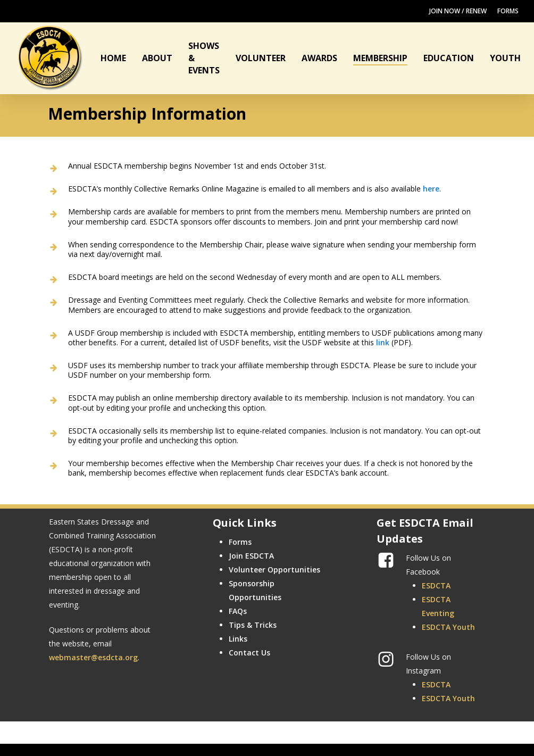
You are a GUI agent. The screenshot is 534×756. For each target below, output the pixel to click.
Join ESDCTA (251, 556)
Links (238, 639)
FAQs (238, 611)
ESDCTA (436, 585)
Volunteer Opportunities (274, 570)
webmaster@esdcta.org (93, 657)
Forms (240, 542)
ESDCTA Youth (448, 627)
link (383, 342)
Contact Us (249, 653)
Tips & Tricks (253, 625)
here (431, 189)
